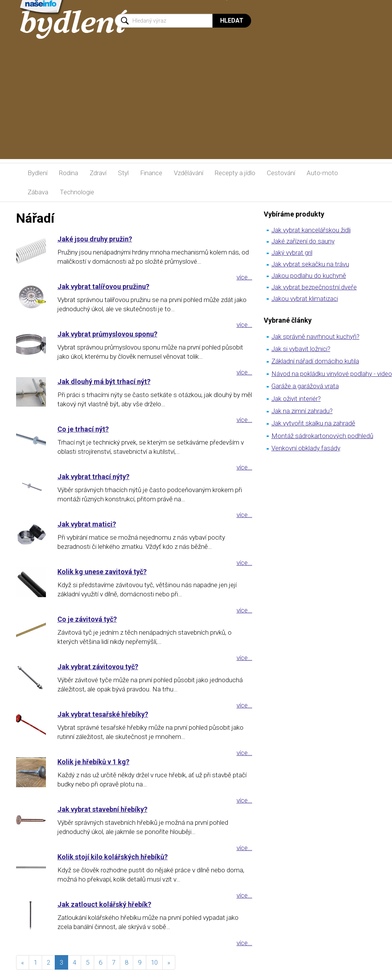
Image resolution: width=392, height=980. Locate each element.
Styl (123, 173)
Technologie (77, 192)
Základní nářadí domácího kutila (315, 361)
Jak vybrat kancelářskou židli (311, 230)
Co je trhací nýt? (83, 429)
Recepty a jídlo (235, 173)
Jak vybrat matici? (87, 524)
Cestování (281, 173)
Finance (151, 173)
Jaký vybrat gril (292, 253)
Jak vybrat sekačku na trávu (310, 264)
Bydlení (38, 173)
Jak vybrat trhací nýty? (93, 477)
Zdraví (98, 173)
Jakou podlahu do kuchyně (309, 276)
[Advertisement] (196, 105)
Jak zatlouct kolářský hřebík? (104, 904)
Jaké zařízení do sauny (303, 241)
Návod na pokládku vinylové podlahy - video (332, 374)
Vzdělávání (189, 173)
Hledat (232, 21)
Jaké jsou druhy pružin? (95, 239)
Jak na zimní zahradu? (302, 411)
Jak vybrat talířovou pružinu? (103, 286)
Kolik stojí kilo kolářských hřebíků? (113, 857)
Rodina (69, 173)
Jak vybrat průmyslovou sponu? (107, 334)
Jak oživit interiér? (296, 399)
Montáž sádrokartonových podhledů (322, 436)
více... (244, 277)
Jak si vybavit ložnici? (301, 349)
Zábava (38, 192)
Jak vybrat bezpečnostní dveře (314, 287)
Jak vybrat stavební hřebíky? (102, 809)
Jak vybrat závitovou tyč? (98, 667)
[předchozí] (23, 962)
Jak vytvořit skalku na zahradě (313, 423)
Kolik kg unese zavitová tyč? (102, 572)
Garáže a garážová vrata (305, 386)
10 (154, 962)
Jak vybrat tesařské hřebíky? (103, 714)
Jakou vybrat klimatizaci (305, 299)
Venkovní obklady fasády (306, 448)
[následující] (169, 962)
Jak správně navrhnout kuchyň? (315, 337)
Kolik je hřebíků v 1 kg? (93, 762)
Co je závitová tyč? (87, 619)
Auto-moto (322, 173)
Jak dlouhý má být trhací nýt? (104, 382)
